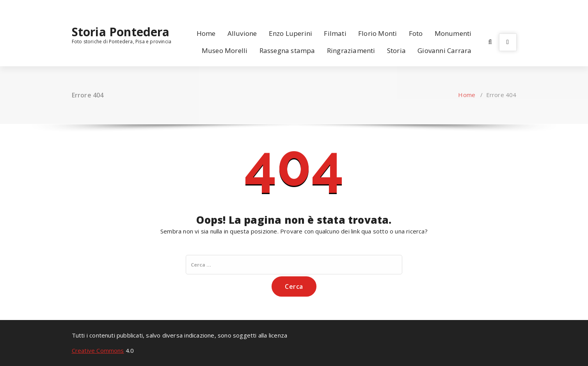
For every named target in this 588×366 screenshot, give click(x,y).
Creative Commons (98, 350)
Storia (396, 50)
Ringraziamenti (351, 50)
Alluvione (242, 33)
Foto (416, 33)
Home (206, 33)
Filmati (335, 33)
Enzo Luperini (291, 33)
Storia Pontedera (121, 32)
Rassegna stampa (287, 50)
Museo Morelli (225, 50)
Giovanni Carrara (444, 50)
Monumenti (453, 33)
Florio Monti (377, 33)
